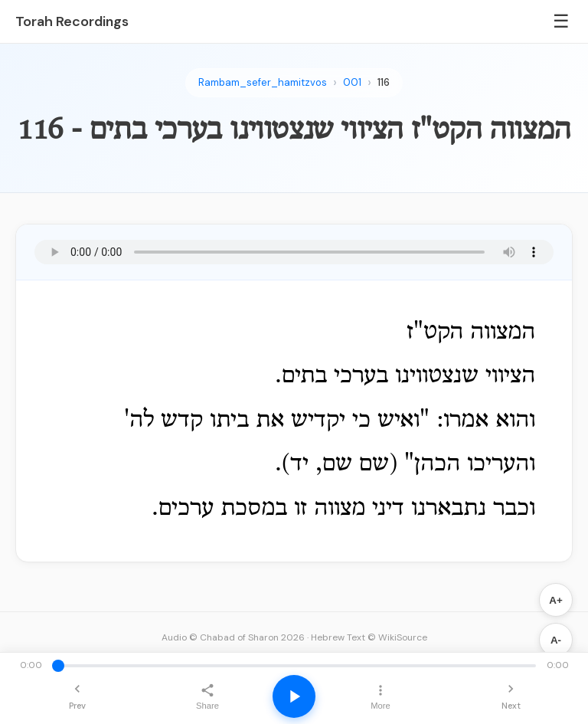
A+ (555, 600)
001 (352, 82)
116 (384, 82)
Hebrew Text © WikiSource (369, 637)
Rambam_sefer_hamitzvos (263, 82)
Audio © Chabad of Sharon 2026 (233, 637)
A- (556, 640)
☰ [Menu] (561, 21)
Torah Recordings (72, 21)
